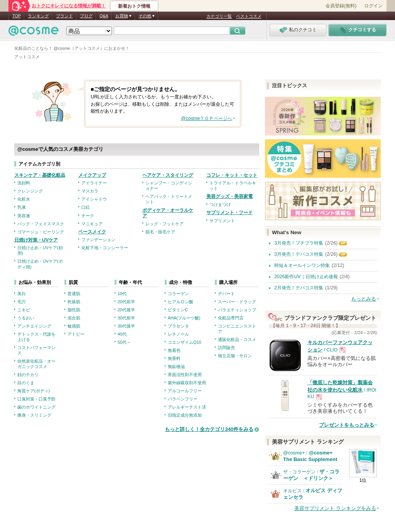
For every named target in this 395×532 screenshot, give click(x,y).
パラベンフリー (183, 399)
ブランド (64, 16)
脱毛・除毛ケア (160, 232)
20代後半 (126, 310)
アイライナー (94, 183)
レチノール (178, 334)
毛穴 (22, 302)
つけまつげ (220, 204)
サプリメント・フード (230, 213)
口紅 (86, 207)
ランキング (38, 16)
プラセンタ (178, 326)
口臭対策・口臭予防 (36, 399)
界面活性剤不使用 (185, 375)
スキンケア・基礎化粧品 (40, 175)
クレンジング (30, 191)
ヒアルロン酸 (181, 302)
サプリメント (222, 221)
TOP (17, 16)
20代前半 (126, 302)
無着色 (174, 350)
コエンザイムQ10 (184, 342)
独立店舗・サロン (235, 356)
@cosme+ (294, 453)
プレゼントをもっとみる (347, 425)
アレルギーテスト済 (187, 407)
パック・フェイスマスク (41, 224)
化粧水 (24, 199)
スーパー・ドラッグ (237, 302)
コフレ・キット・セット (232, 175)
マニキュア (92, 224)
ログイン (373, 6)
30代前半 (126, 318)
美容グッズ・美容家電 (230, 196)
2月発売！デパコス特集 (299, 288)
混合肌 (74, 318)
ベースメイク (92, 232)
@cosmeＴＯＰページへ (207, 118)
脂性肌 (74, 310)
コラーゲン (178, 294)
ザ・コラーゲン (299, 472)
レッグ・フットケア (165, 224)
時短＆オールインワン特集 (302, 265)
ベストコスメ (249, 16)
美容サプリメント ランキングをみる (335, 508)
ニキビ (24, 310)
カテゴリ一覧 (219, 16)
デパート (226, 294)
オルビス (292, 491)
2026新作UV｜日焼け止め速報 (306, 277)
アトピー (76, 334)
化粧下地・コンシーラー (105, 248)
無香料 (174, 358)
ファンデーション (98, 240)
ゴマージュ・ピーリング (41, 232)
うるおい (26, 318)
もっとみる (364, 299)
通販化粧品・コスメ (237, 339)
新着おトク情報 (134, 6)
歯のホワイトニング (36, 407)
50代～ (124, 342)
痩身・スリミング (34, 415)
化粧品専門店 (231, 318)
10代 (122, 294)
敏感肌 (74, 326)
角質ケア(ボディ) (34, 391)
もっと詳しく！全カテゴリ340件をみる (209, 429)
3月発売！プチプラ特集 (299, 243)
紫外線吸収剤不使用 (187, 383)
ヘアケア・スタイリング (168, 175)
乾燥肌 (74, 302)
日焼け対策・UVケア (36, 240)
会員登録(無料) (341, 6)
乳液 (22, 207)
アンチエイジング (34, 326)
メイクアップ (92, 175)
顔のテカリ (28, 375)
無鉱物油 (176, 366)
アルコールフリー (185, 391)
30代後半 (126, 326)
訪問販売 (226, 348)
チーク (88, 216)
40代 (122, 334)
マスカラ (90, 191)
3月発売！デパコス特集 (299, 254)
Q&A (104, 16)
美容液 (24, 216)
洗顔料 (24, 183)
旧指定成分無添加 (185, 415)
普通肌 (74, 294)
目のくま (26, 383)
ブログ (86, 16)
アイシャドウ (94, 199)
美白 (22, 294)
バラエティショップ (237, 310)
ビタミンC (178, 310)
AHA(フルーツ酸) (184, 318)
